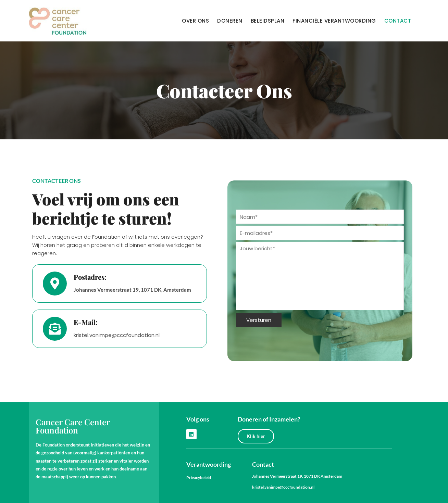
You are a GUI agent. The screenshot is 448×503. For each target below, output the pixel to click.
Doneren (230, 21)
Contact (398, 21)
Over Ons (195, 21)
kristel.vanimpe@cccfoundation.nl (283, 487)
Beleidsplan (268, 21)
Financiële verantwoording (334, 21)
